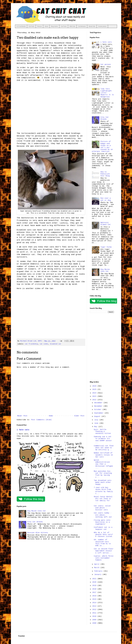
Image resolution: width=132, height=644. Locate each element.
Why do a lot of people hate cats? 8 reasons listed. (103, 535)
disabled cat (56, 344)
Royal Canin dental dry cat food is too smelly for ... (103, 500)
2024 (95, 393)
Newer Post (22, 416)
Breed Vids (92, 26)
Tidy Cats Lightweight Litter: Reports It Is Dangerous (107, 93)
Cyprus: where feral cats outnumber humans (104, 558)
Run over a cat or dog (106, 199)
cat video (44, 344)
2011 (95, 613)
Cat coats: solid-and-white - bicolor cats (103, 508)
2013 (95, 606)
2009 (95, 620)
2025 (95, 389)
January (98, 575)
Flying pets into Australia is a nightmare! (102, 522)
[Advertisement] (102, 347)
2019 (95, 586)
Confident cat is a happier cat (103, 528)
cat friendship (31, 344)
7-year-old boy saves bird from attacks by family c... (103, 491)
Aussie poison (102, 26)
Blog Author (55, 26)
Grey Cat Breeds (35, 522)
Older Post (79, 416)
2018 (95, 589)
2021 (95, 579)
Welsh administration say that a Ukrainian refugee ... (103, 464)
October (98, 410)
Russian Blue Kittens (38, 533)
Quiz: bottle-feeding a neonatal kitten (102, 432)
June (97, 423)
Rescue (39, 26)
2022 (95, 400)
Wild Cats (72, 26)
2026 (95, 386)
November (99, 406)
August (98, 416)
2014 (95, 603)
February (99, 571)
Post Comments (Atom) (41, 420)
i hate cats (23, 430)
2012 (95, 610)
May (96, 427)
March (97, 568)
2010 (95, 616)
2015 (95, 599)
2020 (95, 582)
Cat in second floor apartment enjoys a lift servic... (104, 551)
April (97, 564)
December (99, 403)
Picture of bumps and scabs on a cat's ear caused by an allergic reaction (102, 147)
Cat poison (106, 65)
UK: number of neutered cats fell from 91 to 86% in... (102, 543)
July (97, 420)
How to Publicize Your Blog (105, 174)
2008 (95, 623)
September (99, 413)
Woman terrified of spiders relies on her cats (103, 455)
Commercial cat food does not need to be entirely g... (104, 448)
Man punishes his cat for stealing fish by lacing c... (103, 474)
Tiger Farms (106, 247)
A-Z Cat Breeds (21, 26)
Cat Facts (31, 26)
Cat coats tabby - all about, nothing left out (103, 515)
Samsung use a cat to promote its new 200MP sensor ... (103, 440)
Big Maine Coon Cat (37, 511)
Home (51, 416)
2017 (95, 592)
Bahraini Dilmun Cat (106, 224)
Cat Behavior (82, 26)
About (46, 26)
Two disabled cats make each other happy (103, 482)
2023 (95, 396)
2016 (95, 596)
